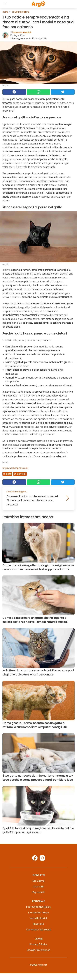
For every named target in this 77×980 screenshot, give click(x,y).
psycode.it (38, 892)
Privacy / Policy (38, 944)
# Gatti (7, 474)
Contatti (38, 886)
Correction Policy (38, 913)
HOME (5, 12)
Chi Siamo (39, 881)
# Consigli (20, 474)
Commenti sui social (39, 930)
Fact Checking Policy (39, 907)
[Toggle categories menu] (5, 4)
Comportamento (21, 12)
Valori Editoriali (39, 918)
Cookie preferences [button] (38, 950)
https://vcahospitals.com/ (15, 468)
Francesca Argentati (22, 32)
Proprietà (38, 924)
